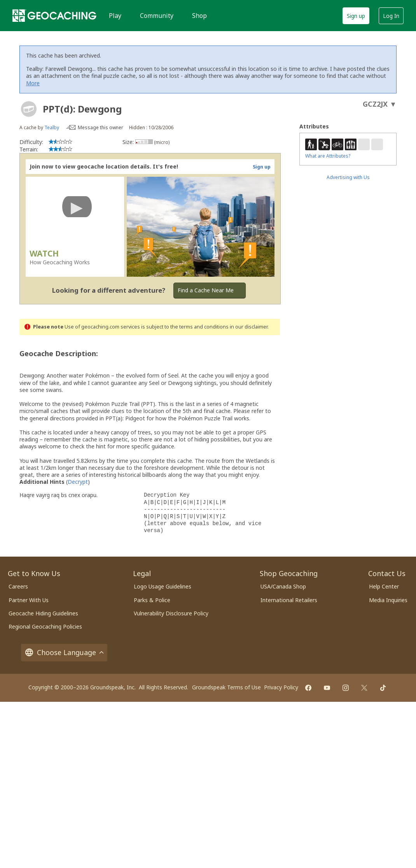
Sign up (356, 16)
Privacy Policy (281, 687)
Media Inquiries (388, 600)
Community (157, 16)
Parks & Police (152, 600)
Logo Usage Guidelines (163, 586)
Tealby (52, 127)
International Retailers (289, 600)
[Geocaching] (54, 16)
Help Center (384, 586)
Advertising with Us (348, 177)
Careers (18, 586)
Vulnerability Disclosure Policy (171, 613)
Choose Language (64, 653)
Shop (199, 16)
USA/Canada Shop (283, 586)
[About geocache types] (29, 109)
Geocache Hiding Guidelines (43, 613)
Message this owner (101, 127)
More (33, 83)
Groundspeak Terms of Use (226, 687)
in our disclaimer (249, 327)
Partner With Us (29, 600)
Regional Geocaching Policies (45, 626)
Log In (391, 16)
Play (115, 16)
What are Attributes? (328, 156)
